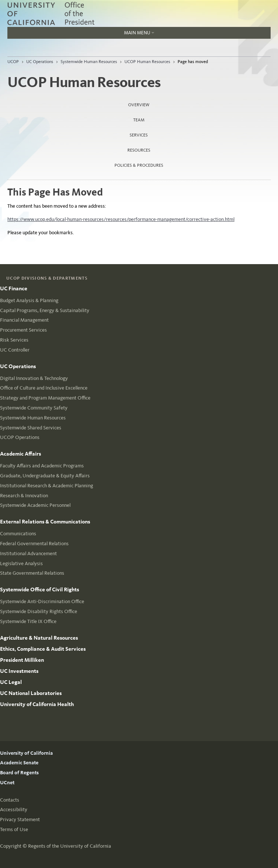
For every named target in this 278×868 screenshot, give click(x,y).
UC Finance (14, 288)
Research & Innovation (24, 496)
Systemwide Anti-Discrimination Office (42, 601)
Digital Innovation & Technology (34, 378)
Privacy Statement (20, 819)
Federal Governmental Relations (34, 544)
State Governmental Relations (32, 573)
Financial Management (24, 320)
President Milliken (22, 660)
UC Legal (11, 682)
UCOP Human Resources (147, 62)
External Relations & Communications (45, 522)
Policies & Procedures (139, 165)
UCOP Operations (20, 437)
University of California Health (37, 704)
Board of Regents (19, 773)
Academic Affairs (20, 454)
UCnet (7, 783)
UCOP (13, 62)
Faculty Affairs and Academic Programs (42, 466)
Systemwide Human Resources (89, 62)
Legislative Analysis (21, 563)
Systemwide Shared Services (31, 428)
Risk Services (14, 340)
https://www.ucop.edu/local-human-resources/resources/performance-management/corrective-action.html (121, 219)
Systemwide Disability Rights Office (39, 611)
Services (139, 135)
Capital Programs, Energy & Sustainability (45, 310)
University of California (26, 753)
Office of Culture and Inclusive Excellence (44, 388)
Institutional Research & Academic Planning (47, 486)
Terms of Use (14, 829)
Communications (18, 534)
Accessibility (14, 810)
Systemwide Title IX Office (28, 621)
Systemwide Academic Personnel (35, 505)
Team (139, 120)
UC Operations (40, 62)
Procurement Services (23, 330)
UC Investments (19, 671)
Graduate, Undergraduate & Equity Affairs (45, 476)
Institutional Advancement (28, 554)
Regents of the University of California (70, 846)
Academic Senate (19, 763)
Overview (139, 105)
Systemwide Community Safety (34, 408)
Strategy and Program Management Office (45, 398)
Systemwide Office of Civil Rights (40, 589)
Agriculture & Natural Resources (39, 638)
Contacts (10, 800)
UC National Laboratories (31, 693)
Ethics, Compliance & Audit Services (43, 649)
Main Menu (139, 33)
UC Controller (15, 350)
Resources (139, 150)
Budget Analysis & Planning (29, 300)
